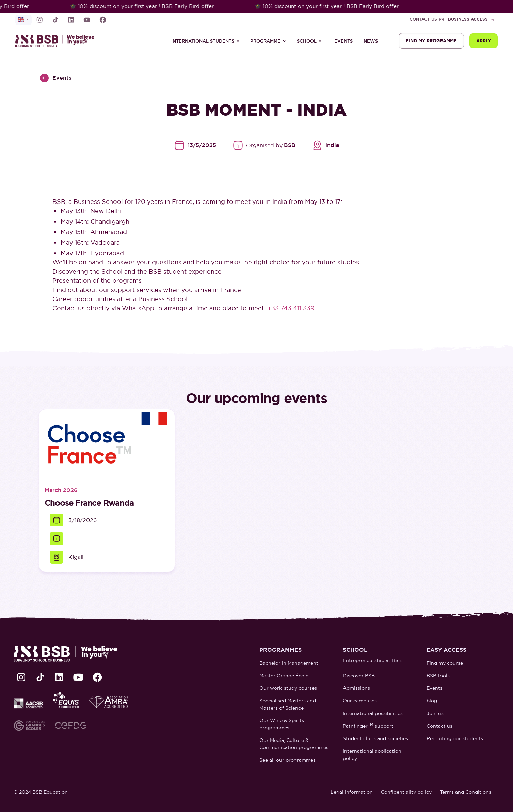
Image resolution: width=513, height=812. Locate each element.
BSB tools (438, 676)
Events (343, 41)
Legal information (352, 792)
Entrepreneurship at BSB (372, 660)
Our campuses (360, 701)
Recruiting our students (455, 738)
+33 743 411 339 (291, 308)
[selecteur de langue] (23, 20)
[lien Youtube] (87, 20)
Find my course (445, 663)
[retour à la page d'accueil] (58, 41)
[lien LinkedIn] (71, 20)
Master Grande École (284, 676)
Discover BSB (359, 676)
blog (432, 701)
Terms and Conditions (466, 792)
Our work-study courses (288, 688)
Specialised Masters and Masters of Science (288, 704)
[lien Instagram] (39, 20)
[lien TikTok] (55, 20)
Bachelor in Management (289, 663)
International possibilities (373, 713)
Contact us (439, 726)
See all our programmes (287, 760)
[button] (206, 41)
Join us (435, 713)
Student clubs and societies (375, 738)
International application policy (372, 755)
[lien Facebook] (103, 20)
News (371, 41)
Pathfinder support (368, 725)
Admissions (356, 688)
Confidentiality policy (406, 792)
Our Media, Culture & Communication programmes (294, 744)
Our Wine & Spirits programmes (282, 724)
